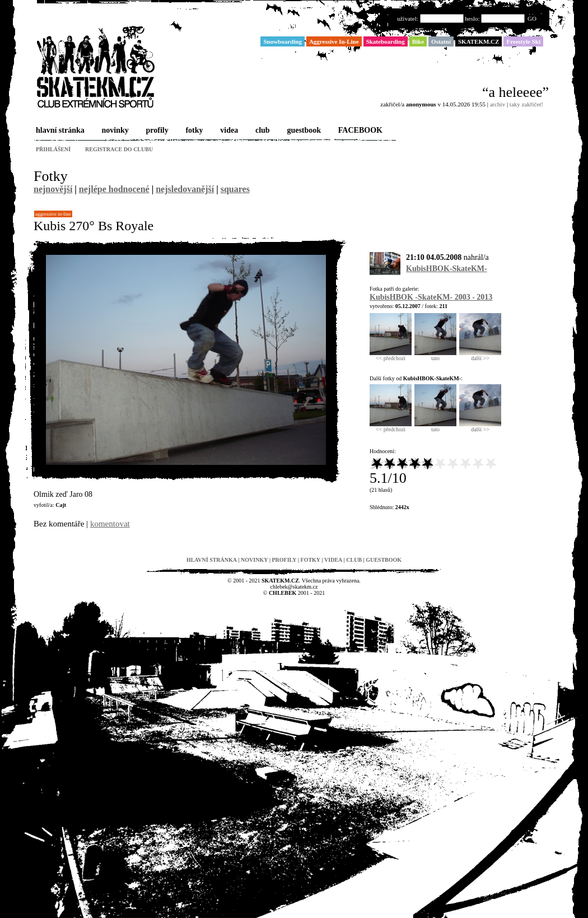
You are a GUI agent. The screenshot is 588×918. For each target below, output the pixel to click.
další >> (480, 356)
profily (156, 131)
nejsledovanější (185, 189)
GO (532, 18)
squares (235, 189)
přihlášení (53, 149)
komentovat (110, 524)
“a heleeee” (515, 92)
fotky (193, 131)
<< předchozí (391, 356)
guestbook (303, 131)
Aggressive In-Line (53, 214)
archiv (498, 104)
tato (435, 356)
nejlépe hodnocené (114, 189)
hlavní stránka (59, 131)
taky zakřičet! (526, 104)
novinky (114, 131)
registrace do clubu (119, 149)
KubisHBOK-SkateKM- (447, 269)
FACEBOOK (359, 131)
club (262, 131)
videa (228, 131)
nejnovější (53, 189)
